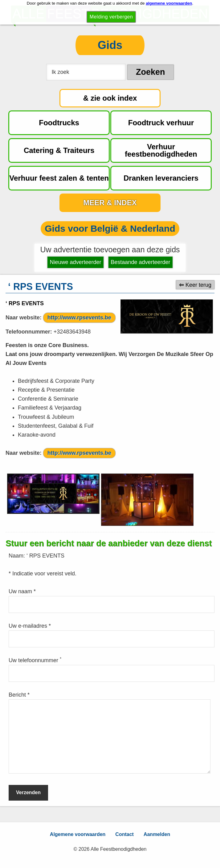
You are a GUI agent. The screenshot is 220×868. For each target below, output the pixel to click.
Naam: (18, 556)
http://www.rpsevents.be (79, 318)
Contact (124, 834)
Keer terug (198, 285)
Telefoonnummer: (29, 332)
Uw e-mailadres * (30, 626)
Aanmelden (157, 834)
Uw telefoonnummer (35, 660)
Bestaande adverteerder (140, 262)
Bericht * (19, 695)
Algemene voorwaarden (78, 834)
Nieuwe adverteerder (76, 262)
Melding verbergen (111, 17)
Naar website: (24, 318)
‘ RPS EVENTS (25, 303)
